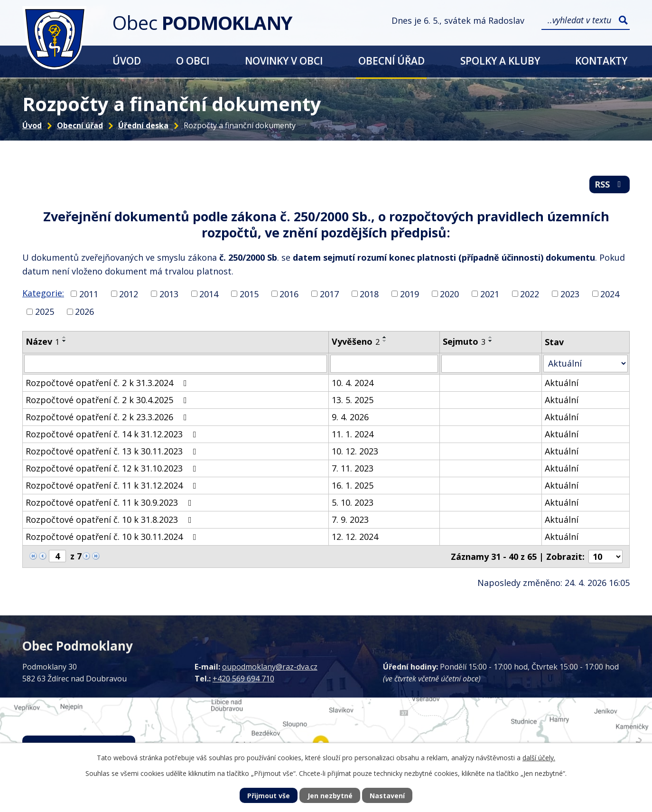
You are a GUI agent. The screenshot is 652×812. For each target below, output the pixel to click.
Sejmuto (464, 341)
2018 (369, 293)
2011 (89, 293)
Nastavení (387, 796)
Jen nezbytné (330, 796)
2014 (209, 293)
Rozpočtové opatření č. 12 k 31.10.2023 (113, 468)
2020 (449, 293)
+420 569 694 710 (243, 679)
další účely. (539, 758)
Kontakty (601, 61)
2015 (249, 293)
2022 (530, 293)
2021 (490, 293)
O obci (193, 61)
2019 (410, 293)
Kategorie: (43, 293)
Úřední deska (143, 125)
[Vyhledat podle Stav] (586, 364)
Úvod (127, 61)
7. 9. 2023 (350, 519)
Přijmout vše (269, 796)
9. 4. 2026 (350, 417)
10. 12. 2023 (355, 451)
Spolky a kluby (500, 61)
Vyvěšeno (356, 341)
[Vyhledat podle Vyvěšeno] (384, 364)
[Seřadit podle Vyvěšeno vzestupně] (385, 337)
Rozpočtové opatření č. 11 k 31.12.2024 (113, 485)
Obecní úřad (391, 61)
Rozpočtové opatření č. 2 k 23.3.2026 (108, 417)
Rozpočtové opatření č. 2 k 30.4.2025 (108, 400)
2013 (169, 293)
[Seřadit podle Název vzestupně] (65, 337)
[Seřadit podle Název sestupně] (65, 341)
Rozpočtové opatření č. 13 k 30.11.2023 (113, 451)
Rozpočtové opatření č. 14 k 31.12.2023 (113, 434)
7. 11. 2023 (353, 468)
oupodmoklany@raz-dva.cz (270, 667)
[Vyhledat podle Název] (176, 364)
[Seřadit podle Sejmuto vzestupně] (491, 337)
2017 (329, 293)
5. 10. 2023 (353, 502)
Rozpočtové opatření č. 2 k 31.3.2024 (108, 383)
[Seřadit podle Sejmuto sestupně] (491, 341)
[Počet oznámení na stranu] (605, 557)
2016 (289, 293)
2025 (45, 312)
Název (42, 341)
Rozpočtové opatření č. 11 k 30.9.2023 (111, 502)
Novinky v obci (284, 61)
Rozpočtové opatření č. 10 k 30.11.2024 (113, 537)
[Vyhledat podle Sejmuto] (491, 364)
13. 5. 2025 (353, 400)
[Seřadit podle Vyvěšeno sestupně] (385, 341)
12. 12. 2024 (355, 537)
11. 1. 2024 (353, 434)
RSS (610, 184)
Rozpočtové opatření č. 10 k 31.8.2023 (111, 519)
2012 (129, 293)
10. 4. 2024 (353, 383)
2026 (84, 312)
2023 (570, 293)
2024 (610, 293)
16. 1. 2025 (353, 485)
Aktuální (562, 383)
